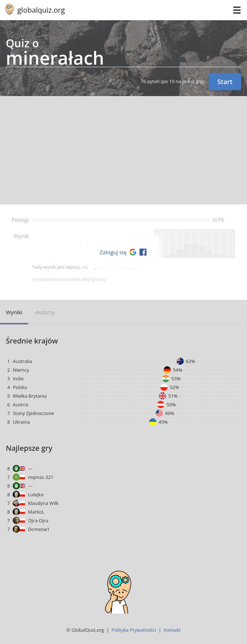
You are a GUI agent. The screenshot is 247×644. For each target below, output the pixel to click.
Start (225, 82)
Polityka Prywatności (134, 630)
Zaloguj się (113, 252)
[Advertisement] (123, 150)
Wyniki (14, 312)
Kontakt (172, 630)
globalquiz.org (41, 10)
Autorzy (45, 312)
